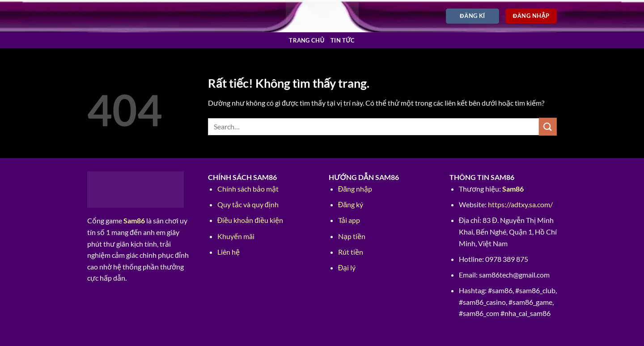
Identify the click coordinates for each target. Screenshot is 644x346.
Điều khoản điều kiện (250, 220)
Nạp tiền (352, 236)
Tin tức (343, 40)
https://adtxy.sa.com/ (520, 204)
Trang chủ (307, 40)
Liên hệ (229, 252)
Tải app (349, 220)
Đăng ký (351, 204)
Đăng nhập (355, 189)
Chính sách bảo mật (248, 189)
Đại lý (347, 267)
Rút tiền (351, 252)
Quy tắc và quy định (248, 204)
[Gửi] (548, 126)
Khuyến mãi (236, 236)
